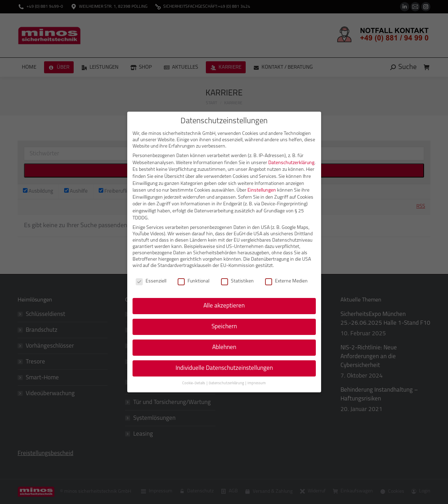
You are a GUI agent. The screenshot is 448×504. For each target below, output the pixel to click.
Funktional (194, 281)
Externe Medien (286, 281)
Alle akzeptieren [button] (224, 306)
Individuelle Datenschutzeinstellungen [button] (224, 368)
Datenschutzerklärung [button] (227, 383)
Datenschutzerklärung (291, 163)
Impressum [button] (257, 383)
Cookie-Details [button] (194, 383)
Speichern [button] (224, 327)
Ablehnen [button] (224, 347)
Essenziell (151, 281)
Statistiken (237, 281)
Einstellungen (262, 190)
